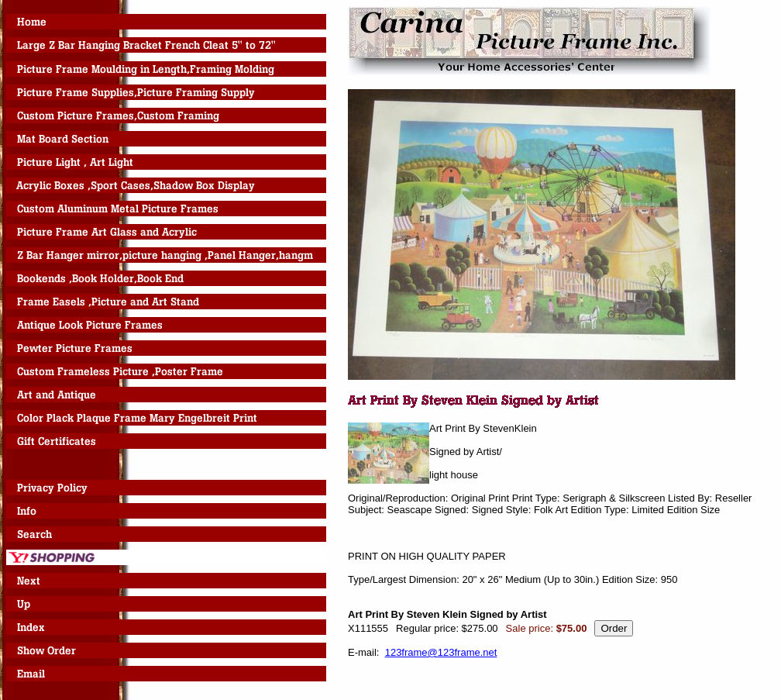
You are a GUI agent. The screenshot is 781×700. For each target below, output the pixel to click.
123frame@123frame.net (441, 652)
